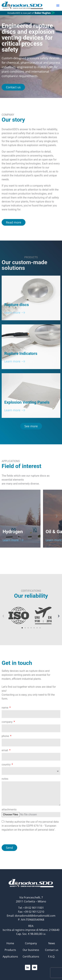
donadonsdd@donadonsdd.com (35, 916)
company (7, 722)
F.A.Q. (52, 957)
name (5, 708)
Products (10, 950)
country (6, 765)
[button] (58, 5)
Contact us (52, 950)
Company (31, 943)
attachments (9, 810)
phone (6, 736)
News (52, 943)
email (5, 750)
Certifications (31, 957)
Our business (31, 950)
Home (10, 943)
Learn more (12, 312)
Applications (10, 957)
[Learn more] (23, 313)
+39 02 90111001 (33, 908)
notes (5, 779)
